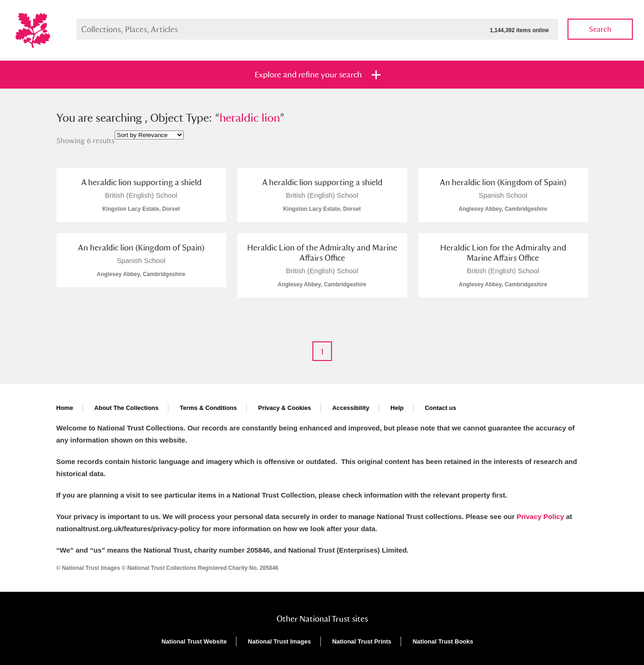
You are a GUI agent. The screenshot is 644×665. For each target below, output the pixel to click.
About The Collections (126, 408)
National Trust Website (194, 641)
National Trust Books (443, 641)
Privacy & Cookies (284, 408)
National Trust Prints (362, 641)
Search (600, 29)
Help (397, 408)
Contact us (440, 408)
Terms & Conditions (208, 408)
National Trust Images (280, 641)
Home (65, 408)
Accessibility (351, 408)
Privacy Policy (540, 516)
